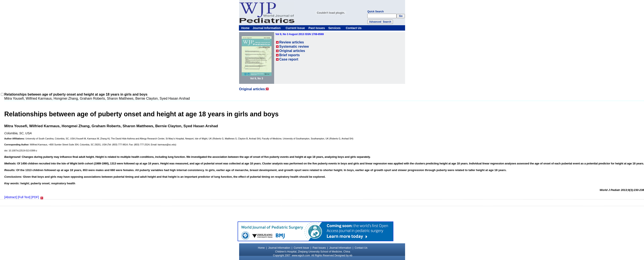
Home (245, 28)
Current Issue (295, 28)
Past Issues (317, 28)
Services (334, 28)
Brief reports (289, 55)
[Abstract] (11, 197)
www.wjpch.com (301, 256)
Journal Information (267, 28)
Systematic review (294, 47)
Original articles (292, 51)
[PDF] (35, 197)
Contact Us (354, 28)
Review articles (292, 42)
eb (351, 256)
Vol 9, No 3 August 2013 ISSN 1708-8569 (300, 34)
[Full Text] (24, 197)
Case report (289, 59)
